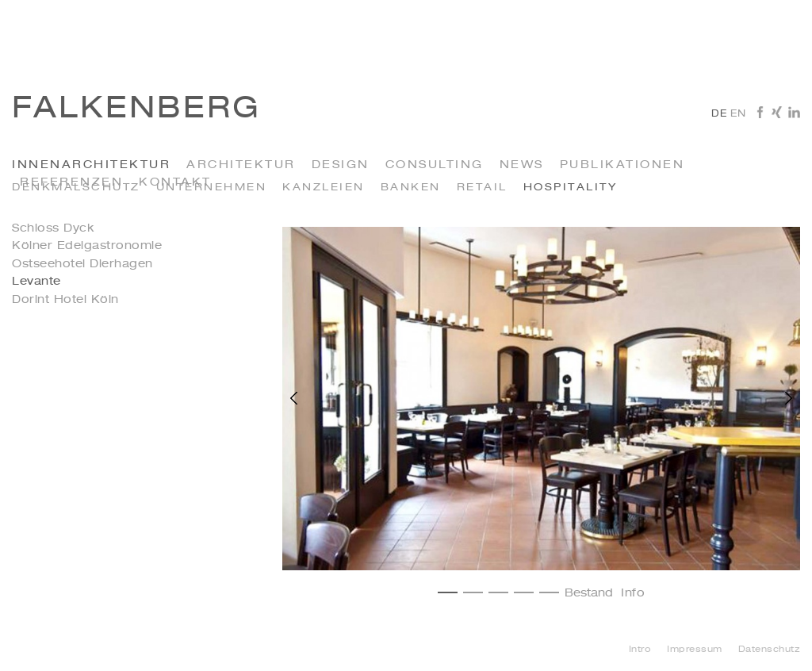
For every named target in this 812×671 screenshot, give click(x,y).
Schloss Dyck (53, 228)
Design (341, 165)
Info (633, 593)
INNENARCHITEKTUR (91, 165)
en (738, 114)
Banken (411, 188)
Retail (482, 188)
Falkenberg (136, 109)
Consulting (435, 165)
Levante (36, 282)
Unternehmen (212, 188)
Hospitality (571, 188)
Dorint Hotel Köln (65, 300)
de (719, 114)
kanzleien (324, 188)
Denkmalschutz (76, 188)
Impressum (695, 650)
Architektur (241, 165)
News (522, 165)
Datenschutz (770, 650)
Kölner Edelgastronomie (87, 246)
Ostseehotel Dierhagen (82, 264)
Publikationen (622, 165)
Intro (640, 650)
